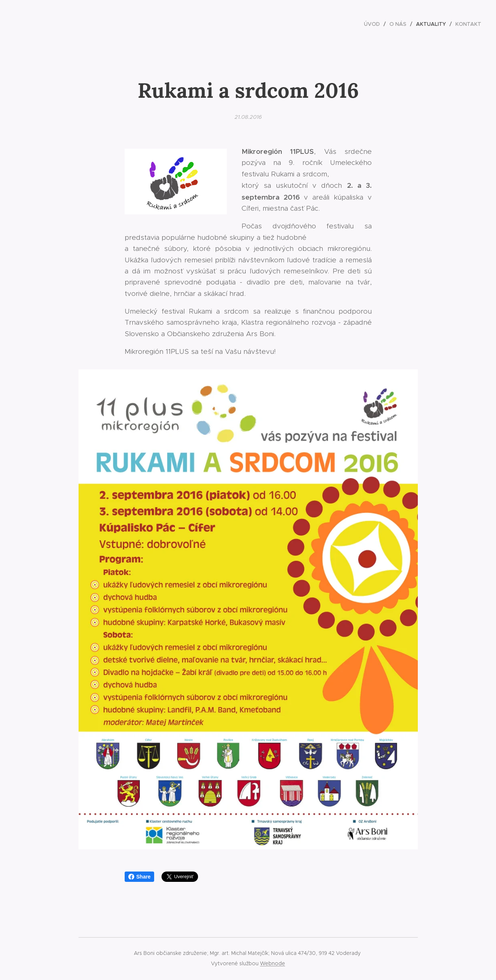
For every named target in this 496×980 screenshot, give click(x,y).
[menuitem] (374, 24)
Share (140, 877)
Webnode (273, 963)
